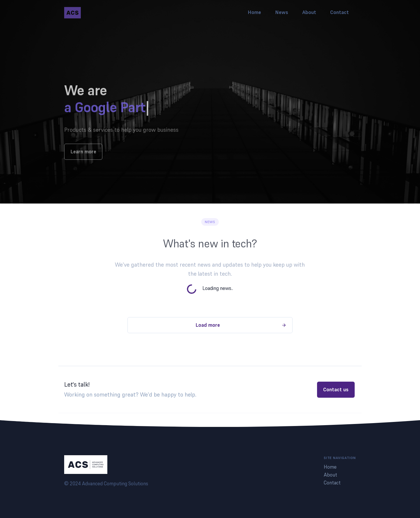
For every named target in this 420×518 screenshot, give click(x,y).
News (282, 12)
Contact (339, 12)
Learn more (83, 159)
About (309, 12)
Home (254, 12)
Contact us (336, 390)
